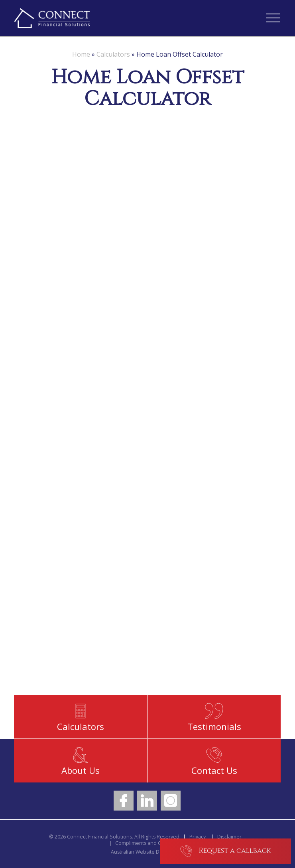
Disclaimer (229, 837)
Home (81, 54)
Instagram (171, 801)
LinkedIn (147, 801)
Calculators (113, 54)
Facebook (124, 801)
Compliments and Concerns (148, 843)
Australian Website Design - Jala (147, 852)
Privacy (198, 837)
